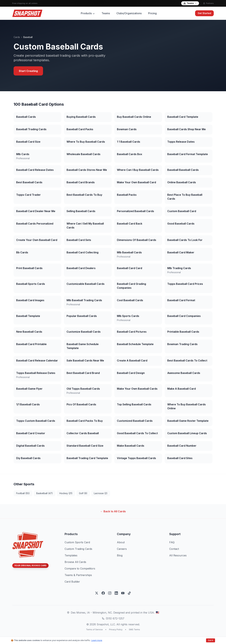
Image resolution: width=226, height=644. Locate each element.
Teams (190, 3)
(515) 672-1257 (115, 618)
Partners (208, 3)
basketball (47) (45, 493)
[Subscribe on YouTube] (123, 593)
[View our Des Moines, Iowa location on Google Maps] (157, 613)
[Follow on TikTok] (129, 593)
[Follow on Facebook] (103, 593)
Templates (71, 555)
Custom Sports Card (77, 542)
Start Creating (28, 71)
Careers (122, 549)
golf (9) (83, 493)
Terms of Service (94, 630)
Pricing (152, 13)
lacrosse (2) (101, 493)
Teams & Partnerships (78, 575)
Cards (17, 37)
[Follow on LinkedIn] (116, 593)
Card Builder (72, 582)
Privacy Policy (116, 630)
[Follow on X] (97, 593)
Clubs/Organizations (129, 13)
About (121, 542)
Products (88, 13)
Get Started (204, 13)
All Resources (178, 555)
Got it (211, 640)
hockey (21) (66, 493)
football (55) (23, 493)
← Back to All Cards (113, 511)
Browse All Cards (75, 562)
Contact (174, 549)
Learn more (97, 640)
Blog (120, 555)
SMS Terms (134, 630)
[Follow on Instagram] (110, 593)
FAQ (172, 542)
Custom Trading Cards (78, 549)
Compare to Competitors (80, 568)
